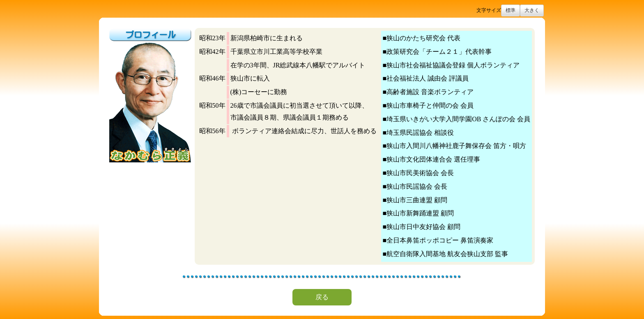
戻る (322, 297)
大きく (532, 10)
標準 (511, 10)
